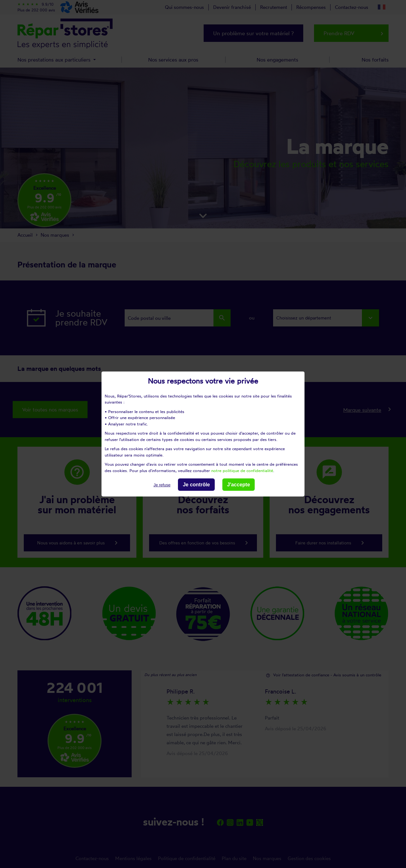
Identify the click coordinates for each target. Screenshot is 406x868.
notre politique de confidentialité (242, 470)
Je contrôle (196, 485)
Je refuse (162, 485)
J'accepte (239, 485)
